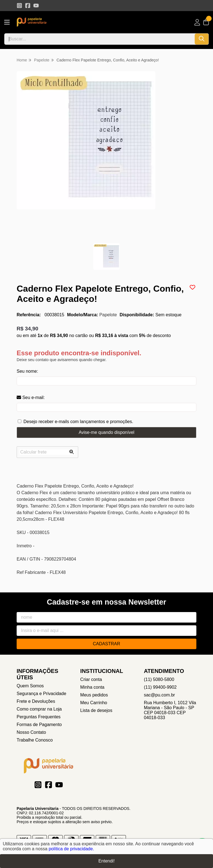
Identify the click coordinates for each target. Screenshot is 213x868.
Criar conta (91, 679)
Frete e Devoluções (36, 701)
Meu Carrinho (94, 703)
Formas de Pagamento (39, 725)
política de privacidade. (71, 849)
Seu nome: (27, 371)
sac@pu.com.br (159, 695)
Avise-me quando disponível (107, 432)
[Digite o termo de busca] (100, 39)
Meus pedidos (94, 695)
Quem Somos (30, 686)
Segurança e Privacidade (41, 694)
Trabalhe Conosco (35, 740)
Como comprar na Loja (39, 709)
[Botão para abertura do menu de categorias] (7, 22)
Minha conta (92, 687)
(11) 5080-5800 (159, 679)
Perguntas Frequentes (39, 717)
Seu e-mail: (31, 397)
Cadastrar (107, 644)
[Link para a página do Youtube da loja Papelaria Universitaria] (36, 6)
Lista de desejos (96, 710)
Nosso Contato (31, 732)
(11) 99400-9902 (160, 687)
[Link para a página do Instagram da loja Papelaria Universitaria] (19, 6)
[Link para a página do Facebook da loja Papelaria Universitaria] (28, 6)
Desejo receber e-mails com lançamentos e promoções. (78, 422)
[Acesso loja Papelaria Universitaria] (197, 22)
